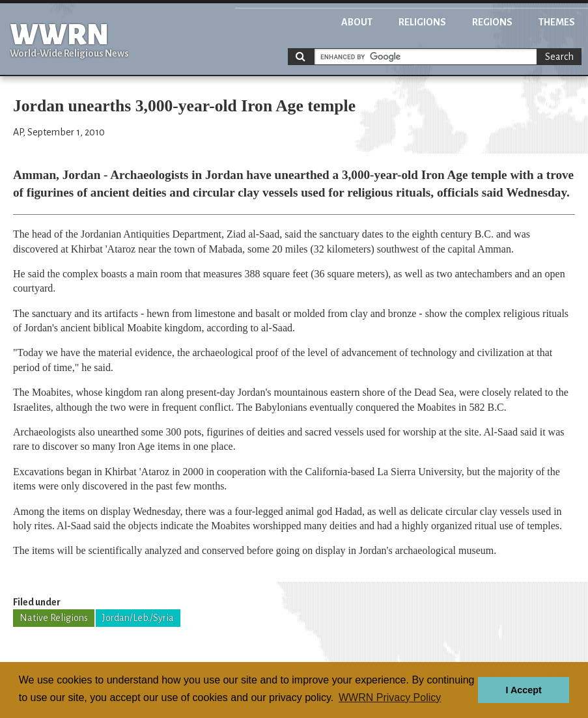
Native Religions (54, 618)
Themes (557, 22)
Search (559, 57)
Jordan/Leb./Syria (138, 618)
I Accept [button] (523, 690)
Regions (492, 22)
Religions (422, 22)
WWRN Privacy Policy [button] (390, 697)
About (357, 22)
